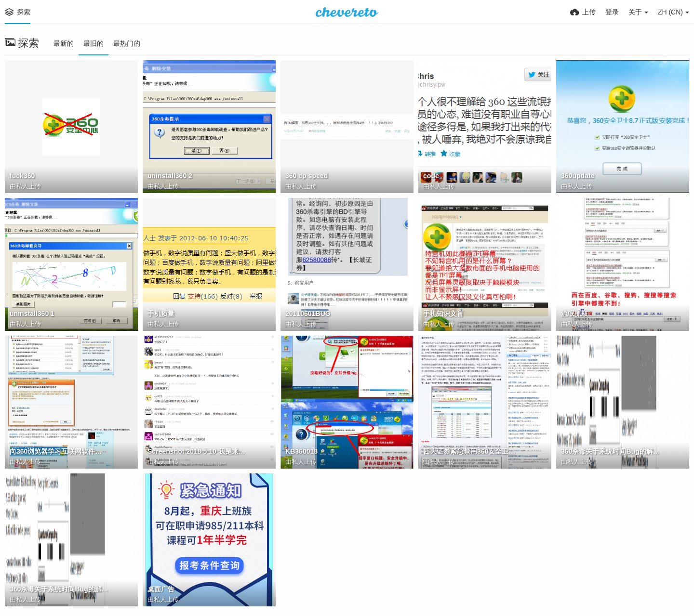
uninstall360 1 (32, 314)
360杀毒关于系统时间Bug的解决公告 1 (59, 589)
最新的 (64, 43)
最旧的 (93, 43)
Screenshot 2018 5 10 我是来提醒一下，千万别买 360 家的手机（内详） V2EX (197, 451)
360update (578, 176)
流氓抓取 (574, 314)
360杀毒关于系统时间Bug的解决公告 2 (610, 451)
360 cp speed (307, 176)
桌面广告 (161, 589)
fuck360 (22, 176)
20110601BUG (308, 314)
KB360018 (301, 451)
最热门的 (127, 43)
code (431, 176)
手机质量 (161, 314)
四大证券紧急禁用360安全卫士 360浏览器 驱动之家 (473, 451)
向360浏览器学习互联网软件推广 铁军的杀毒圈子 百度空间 (59, 451)
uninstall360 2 (170, 176)
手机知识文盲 (443, 314)
